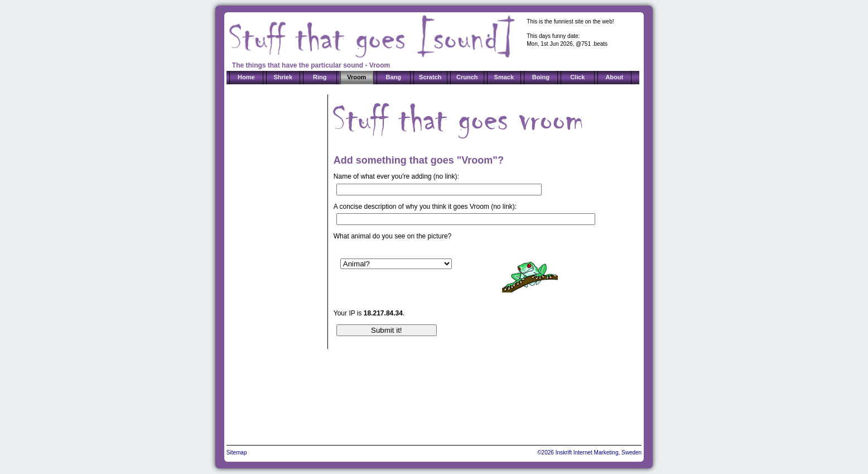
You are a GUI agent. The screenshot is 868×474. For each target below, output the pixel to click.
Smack (504, 77)
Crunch (467, 77)
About (614, 77)
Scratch (430, 77)
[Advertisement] (273, 261)
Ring (320, 77)
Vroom (356, 77)
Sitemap (237, 453)
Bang (394, 77)
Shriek (283, 77)
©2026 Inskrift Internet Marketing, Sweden (589, 453)
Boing (541, 77)
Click (577, 77)
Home (246, 77)
